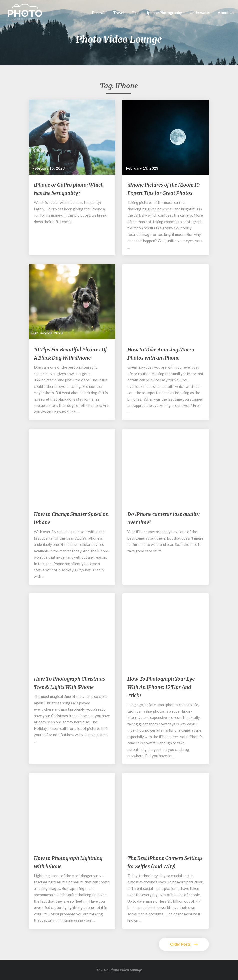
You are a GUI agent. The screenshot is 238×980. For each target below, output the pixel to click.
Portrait (99, 12)
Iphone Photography (164, 12)
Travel (119, 12)
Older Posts (184, 944)
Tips (136, 12)
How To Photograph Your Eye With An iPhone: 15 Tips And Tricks (161, 687)
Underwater (200, 12)
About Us (226, 12)
